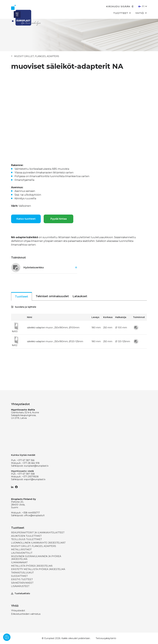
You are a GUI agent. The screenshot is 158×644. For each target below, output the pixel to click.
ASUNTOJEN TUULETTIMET (26, 536)
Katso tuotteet (26, 219)
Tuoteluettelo (21, 593)
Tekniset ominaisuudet (52, 296)
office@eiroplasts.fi (34, 515)
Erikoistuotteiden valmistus (26, 614)
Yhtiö (141, 13)
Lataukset (80, 296)
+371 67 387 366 (26, 460)
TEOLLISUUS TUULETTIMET (26, 539)
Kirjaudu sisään (120, 6)
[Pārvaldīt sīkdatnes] (7, 637)
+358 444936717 (31, 513)
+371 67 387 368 (26, 474)
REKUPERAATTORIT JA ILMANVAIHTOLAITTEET (38, 533)
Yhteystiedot (18, 611)
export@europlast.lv (35, 479)
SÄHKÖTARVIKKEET (22, 583)
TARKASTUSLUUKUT (22, 573)
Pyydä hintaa (59, 219)
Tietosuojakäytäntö (106, 638)
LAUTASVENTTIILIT (22, 553)
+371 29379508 (30, 477)
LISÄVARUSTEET (20, 586)
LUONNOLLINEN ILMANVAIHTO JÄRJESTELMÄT (38, 543)
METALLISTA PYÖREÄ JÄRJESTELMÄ (32, 566)
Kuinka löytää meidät (23, 455)
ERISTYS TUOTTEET (22, 579)
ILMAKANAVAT (19, 562)
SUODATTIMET (19, 576)
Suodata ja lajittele (24, 307)
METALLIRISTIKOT (21, 550)
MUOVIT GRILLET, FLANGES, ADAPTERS (37, 56)
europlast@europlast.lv (36, 466)
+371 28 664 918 (31, 463)
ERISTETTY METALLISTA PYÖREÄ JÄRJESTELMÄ (38, 569)
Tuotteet (122, 13)
